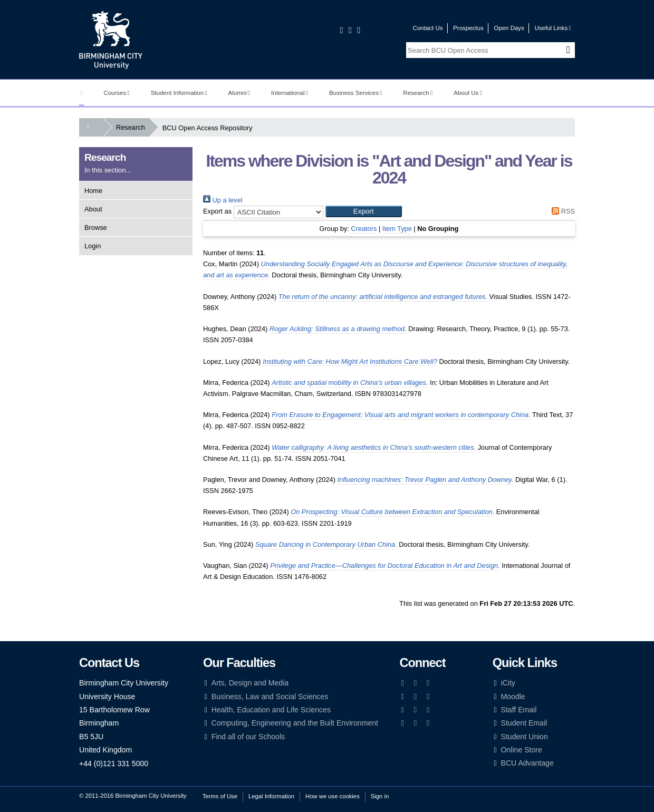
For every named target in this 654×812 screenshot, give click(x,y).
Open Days (509, 28)
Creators (364, 229)
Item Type (397, 229)
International (290, 93)
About (93, 209)
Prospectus (468, 28)
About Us (468, 93)
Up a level (223, 200)
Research (418, 93)
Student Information (179, 93)
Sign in (380, 796)
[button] (364, 211)
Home (93, 191)
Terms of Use (220, 796)
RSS (562, 211)
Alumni (239, 93)
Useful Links (552, 28)
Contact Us (428, 28)
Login (93, 246)
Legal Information (271, 796)
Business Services (356, 93)
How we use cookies (333, 796)
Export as (217, 211)
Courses (116, 93)
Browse (96, 228)
